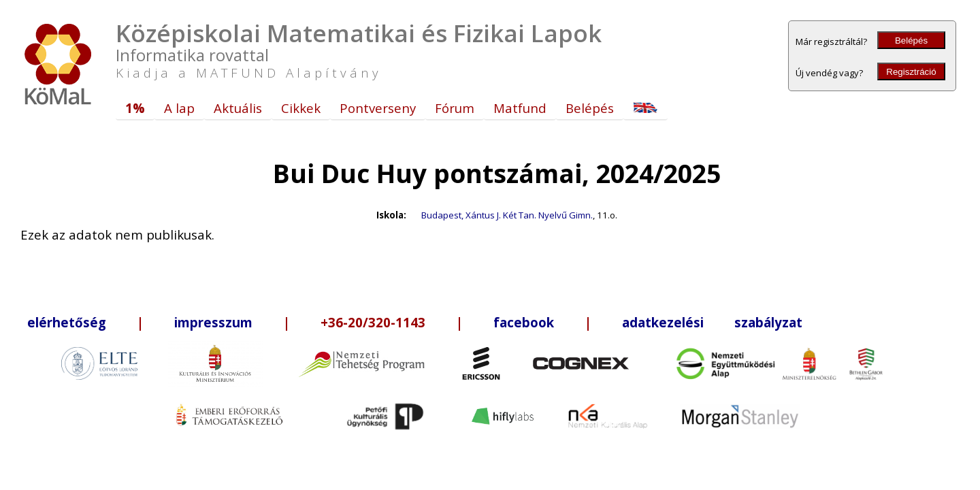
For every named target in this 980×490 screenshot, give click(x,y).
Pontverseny (378, 108)
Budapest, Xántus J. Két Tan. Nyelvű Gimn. (507, 215)
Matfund (520, 108)
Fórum (455, 108)
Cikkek (301, 108)
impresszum (213, 322)
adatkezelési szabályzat (712, 322)
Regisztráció (911, 72)
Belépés (911, 40)
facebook (524, 322)
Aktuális (238, 108)
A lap (179, 108)
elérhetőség (67, 322)
